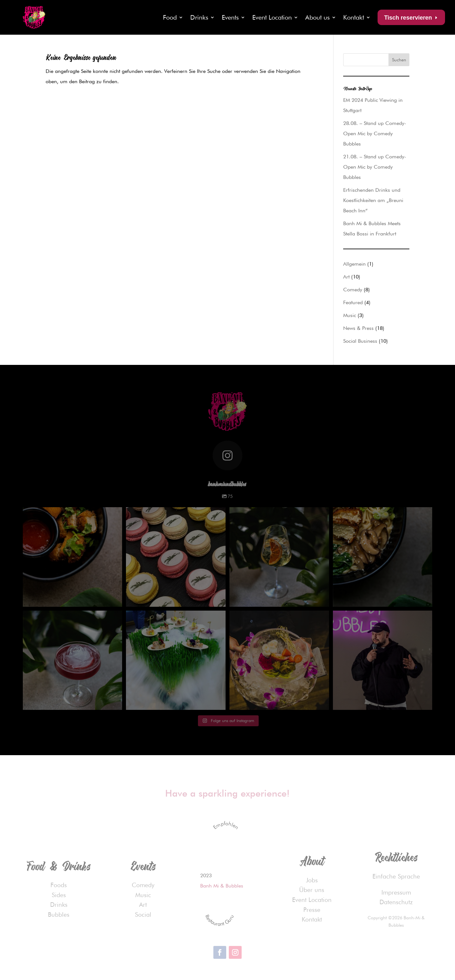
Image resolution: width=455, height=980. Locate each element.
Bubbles (59, 915)
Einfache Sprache (396, 876)
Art (346, 277)
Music (350, 315)
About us (317, 17)
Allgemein (354, 264)
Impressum (396, 892)
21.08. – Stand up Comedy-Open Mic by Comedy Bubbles (375, 167)
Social (143, 915)
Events (230, 17)
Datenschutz (396, 902)
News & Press (358, 328)
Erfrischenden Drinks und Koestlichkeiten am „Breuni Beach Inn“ (373, 200)
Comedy (353, 290)
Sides (59, 895)
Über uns (312, 890)
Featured (353, 302)
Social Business (360, 341)
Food (170, 17)
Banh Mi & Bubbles (222, 886)
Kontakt (354, 17)
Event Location (272, 17)
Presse (312, 910)
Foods (59, 885)
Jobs (312, 880)
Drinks (199, 17)
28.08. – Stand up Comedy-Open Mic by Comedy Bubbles (375, 133)
